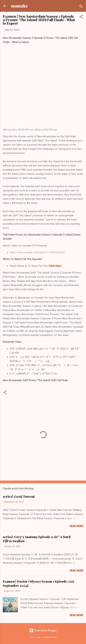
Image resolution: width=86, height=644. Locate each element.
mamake (19, 6)
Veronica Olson (50, 637)
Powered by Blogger (43, 630)
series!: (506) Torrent (19, 496)
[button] (81, 17)
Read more (76, 526)
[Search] (81, 7)
